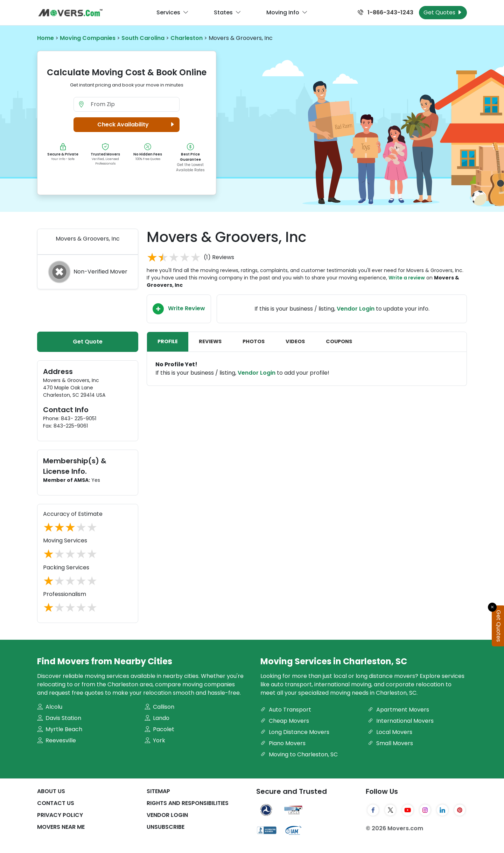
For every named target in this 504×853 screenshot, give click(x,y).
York (155, 740)
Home (45, 38)
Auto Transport (286, 710)
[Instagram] (425, 810)
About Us (51, 791)
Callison (159, 707)
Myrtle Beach (60, 729)
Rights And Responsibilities (188, 803)
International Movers (401, 721)
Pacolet (159, 729)
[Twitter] (391, 810)
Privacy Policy (60, 815)
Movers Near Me (61, 827)
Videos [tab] (295, 341)
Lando (157, 718)
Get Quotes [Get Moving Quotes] (443, 12)
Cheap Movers (285, 721)
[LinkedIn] (442, 810)
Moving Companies (88, 38)
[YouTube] (408, 810)
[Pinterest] (460, 810)
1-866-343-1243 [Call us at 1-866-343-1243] (386, 12)
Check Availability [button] (137, 125)
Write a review (407, 278)
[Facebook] (373, 810)
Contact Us (56, 803)
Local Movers (390, 732)
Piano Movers (283, 743)
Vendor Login (356, 309)
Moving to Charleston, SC (299, 754)
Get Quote (88, 342)
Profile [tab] (168, 341)
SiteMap (158, 791)
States (227, 13)
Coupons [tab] (339, 341)
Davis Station (59, 718)
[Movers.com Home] (70, 13)
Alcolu (50, 707)
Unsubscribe (166, 827)
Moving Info (287, 13)
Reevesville (57, 740)
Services (173, 13)
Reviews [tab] (210, 341)
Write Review (179, 309)
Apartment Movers (398, 710)
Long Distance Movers (295, 732)
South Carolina (143, 38)
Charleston (187, 38)
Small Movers (390, 743)
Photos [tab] (254, 341)
